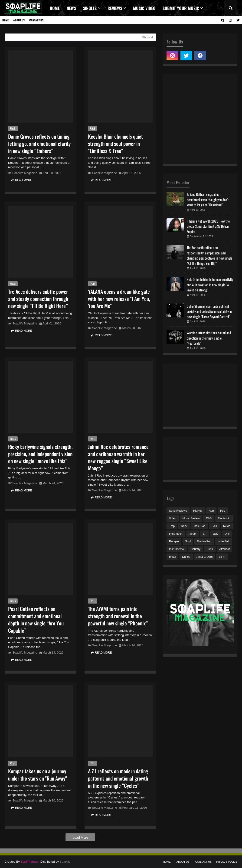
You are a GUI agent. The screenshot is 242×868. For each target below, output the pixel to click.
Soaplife (65, 862)
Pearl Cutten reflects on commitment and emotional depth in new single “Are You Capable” (36, 619)
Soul (188, 541)
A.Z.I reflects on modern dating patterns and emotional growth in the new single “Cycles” (118, 778)
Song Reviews (178, 511)
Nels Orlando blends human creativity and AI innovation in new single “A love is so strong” (210, 285)
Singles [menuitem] (90, 8)
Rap (211, 511)
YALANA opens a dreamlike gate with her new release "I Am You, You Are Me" (119, 299)
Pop (92, 284)
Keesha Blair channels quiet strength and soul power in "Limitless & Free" (115, 144)
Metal (172, 557)
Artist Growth (204, 557)
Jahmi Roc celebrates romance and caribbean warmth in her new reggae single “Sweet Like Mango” (118, 457)
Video (173, 518)
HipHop (198, 511)
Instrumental (177, 549)
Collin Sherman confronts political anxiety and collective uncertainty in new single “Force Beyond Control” (209, 311)
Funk (210, 549)
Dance (186, 557)
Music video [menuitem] (144, 8)
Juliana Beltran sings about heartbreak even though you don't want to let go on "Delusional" (208, 199)
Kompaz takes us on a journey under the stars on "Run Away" (38, 775)
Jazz (216, 534)
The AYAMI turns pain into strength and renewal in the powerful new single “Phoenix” (118, 616)
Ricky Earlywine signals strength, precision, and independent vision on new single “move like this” (40, 454)
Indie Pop (200, 526)
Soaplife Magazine (25, 173)
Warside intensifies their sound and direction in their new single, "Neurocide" (209, 338)
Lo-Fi (222, 557)
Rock (184, 526)
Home (5, 20)
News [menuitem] (71, 8)
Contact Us (36, 20)
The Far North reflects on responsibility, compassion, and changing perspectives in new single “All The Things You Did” (209, 255)
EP (205, 534)
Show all (148, 37)
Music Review (191, 518)
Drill (227, 534)
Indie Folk (224, 541)
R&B (13, 129)
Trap (172, 526)
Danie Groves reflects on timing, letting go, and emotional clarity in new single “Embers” (39, 144)
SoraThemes (29, 862)
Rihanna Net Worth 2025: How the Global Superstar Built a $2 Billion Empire (208, 226)
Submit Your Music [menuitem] (181, 8)
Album (193, 534)
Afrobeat (224, 549)
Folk (214, 526)
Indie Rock (176, 534)
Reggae (174, 541)
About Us (19, 20)
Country (196, 549)
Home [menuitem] (55, 8)
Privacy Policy (227, 862)
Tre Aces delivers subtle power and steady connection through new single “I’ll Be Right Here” (38, 299)
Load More (80, 838)
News (227, 526)
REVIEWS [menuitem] (115, 8)
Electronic (224, 518)
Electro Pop (204, 541)
